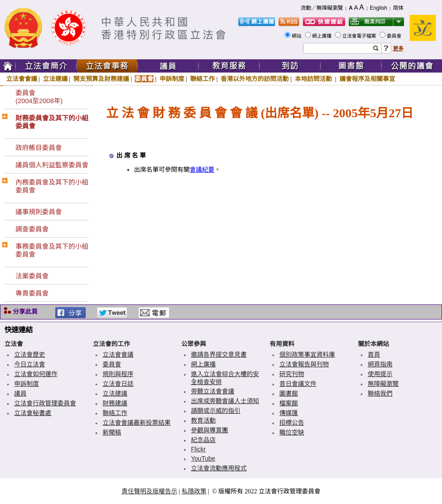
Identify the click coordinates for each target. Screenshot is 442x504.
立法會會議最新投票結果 (137, 423)
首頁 (374, 354)
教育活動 (203, 420)
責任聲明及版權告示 (149, 491)
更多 (398, 49)
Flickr (198, 449)
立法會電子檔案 (360, 36)
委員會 (395, 36)
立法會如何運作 (36, 374)
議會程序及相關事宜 (367, 79)
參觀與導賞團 (210, 430)
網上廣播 (322, 36)
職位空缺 (292, 432)
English (379, 8)
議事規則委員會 (39, 212)
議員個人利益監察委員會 (52, 165)
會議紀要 (202, 170)
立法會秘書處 (33, 413)
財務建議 (115, 403)
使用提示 (380, 374)
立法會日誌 (118, 384)
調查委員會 (32, 229)
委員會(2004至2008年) (39, 97)
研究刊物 (292, 374)
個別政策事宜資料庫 (307, 354)
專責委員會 (32, 293)
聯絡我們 (380, 393)
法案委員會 (32, 276)
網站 (297, 36)
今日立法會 (30, 364)
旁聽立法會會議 (213, 391)
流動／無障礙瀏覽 (322, 8)
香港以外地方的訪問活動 (255, 79)
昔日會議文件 (298, 384)
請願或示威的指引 (216, 411)
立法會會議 (22, 79)
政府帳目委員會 (39, 148)
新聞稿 (112, 432)
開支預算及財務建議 (101, 79)
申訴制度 (172, 79)
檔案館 (289, 403)
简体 (398, 8)
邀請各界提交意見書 (219, 354)
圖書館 (289, 393)
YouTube (203, 458)
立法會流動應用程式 (219, 468)
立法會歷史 (30, 354)
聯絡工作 (202, 79)
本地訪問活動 (314, 79)
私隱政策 (194, 491)
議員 (20, 393)
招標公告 (292, 423)
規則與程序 (118, 374)
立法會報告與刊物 (304, 364)
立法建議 (55, 79)
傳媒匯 (289, 413)
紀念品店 (203, 440)
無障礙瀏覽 (383, 384)
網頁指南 (380, 364)
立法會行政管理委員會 (45, 403)
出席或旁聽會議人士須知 (225, 401)
